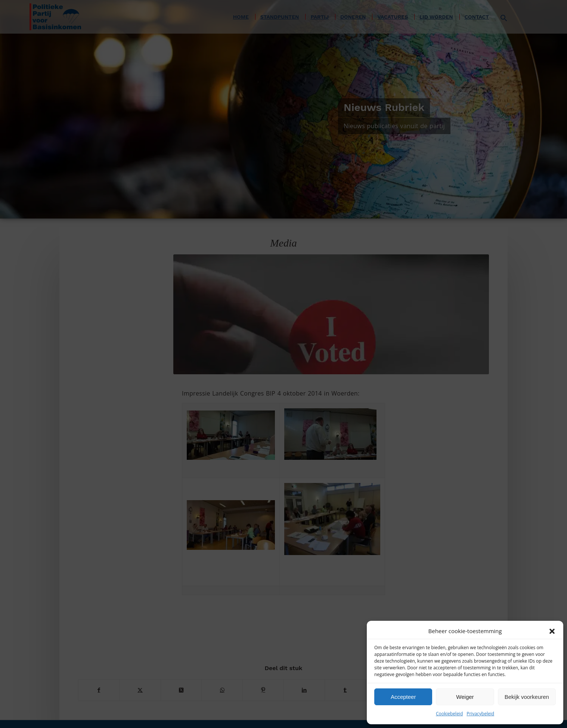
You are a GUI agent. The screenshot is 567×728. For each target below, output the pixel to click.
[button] (552, 631)
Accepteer (403, 697)
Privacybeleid (480, 714)
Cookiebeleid (449, 714)
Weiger (465, 697)
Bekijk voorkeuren (527, 697)
